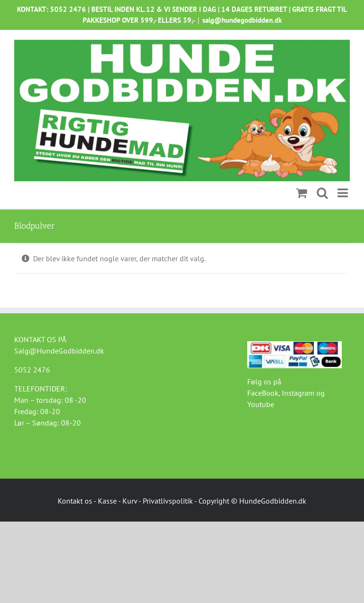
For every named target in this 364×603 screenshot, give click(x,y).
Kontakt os (75, 501)
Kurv (130, 501)
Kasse (107, 501)
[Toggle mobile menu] (344, 193)
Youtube (261, 404)
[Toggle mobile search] (322, 193)
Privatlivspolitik (168, 501)
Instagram (298, 393)
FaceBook (263, 393)
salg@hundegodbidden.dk (242, 20)
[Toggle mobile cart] (302, 193)
